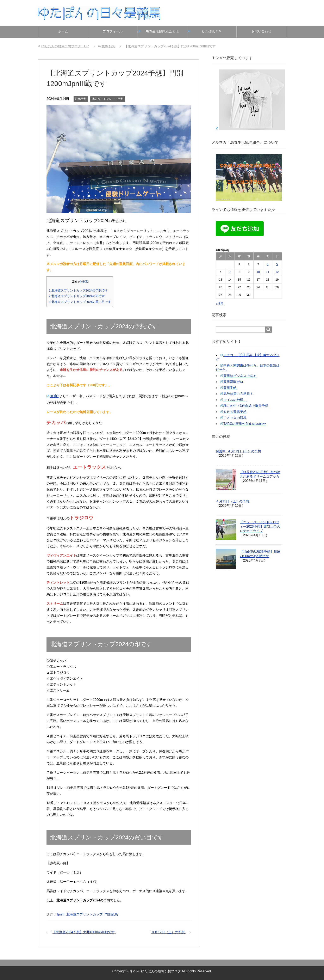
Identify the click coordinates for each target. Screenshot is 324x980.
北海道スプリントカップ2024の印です (77, 296)
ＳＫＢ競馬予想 (235, 412)
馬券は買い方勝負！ (238, 394)
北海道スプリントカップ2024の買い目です (80, 302)
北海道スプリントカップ (85, 914)
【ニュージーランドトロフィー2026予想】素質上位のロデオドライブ (260, 526)
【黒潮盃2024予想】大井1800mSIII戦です (84, 932)
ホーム (63, 31)
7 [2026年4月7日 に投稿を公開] (230, 272)
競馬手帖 (230, 388)
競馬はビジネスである (240, 376)
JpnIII (60, 914)
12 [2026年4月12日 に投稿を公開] (277, 272)
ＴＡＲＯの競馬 (235, 418)
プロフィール (113, 31)
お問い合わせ (261, 31)
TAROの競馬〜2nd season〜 (245, 424)
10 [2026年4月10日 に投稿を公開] (258, 272)
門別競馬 (111, 914)
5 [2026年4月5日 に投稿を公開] (277, 264)
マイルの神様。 (235, 400)
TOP (65, 46)
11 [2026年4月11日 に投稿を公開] (268, 272)
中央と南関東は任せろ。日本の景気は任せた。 (248, 368)
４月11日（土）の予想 (232, 501)
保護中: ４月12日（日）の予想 (238, 451)
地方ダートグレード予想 (108, 99)
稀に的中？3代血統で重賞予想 (246, 406)
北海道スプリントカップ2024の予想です (78, 290)
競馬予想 (81, 99)
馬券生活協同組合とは (162, 31)
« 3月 (220, 304)
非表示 (83, 282)
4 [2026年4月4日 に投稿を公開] (268, 264)
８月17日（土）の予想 (168, 932)
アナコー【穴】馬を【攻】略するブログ (248, 357)
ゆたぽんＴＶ (212, 31)
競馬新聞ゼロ (233, 382)
